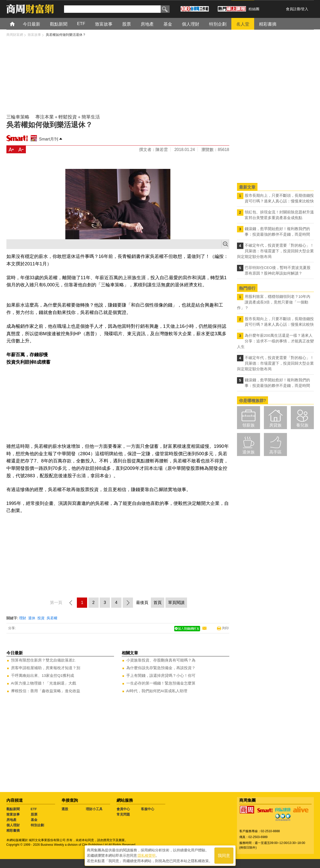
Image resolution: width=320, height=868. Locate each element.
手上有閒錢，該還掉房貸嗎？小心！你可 (161, 675)
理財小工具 (94, 809)
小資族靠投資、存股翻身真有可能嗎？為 (161, 660)
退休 (32, 618)
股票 (34, 814)
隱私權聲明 (147, 855)
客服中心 (148, 809)
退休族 (249, 452)
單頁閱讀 (176, 603)
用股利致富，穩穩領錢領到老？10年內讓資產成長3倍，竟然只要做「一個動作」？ (274, 302)
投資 (41, 618)
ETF (34, 809)
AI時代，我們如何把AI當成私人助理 (157, 691)
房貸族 (275, 425)
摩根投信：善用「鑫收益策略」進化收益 (46, 691)
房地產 (11, 820)
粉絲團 (254, 9)
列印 (225, 628)
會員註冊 (293, 9)
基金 (34, 820)
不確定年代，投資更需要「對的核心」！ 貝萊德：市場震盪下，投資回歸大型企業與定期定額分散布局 (275, 251)
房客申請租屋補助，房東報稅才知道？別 (46, 668)
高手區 (275, 452)
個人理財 (13, 825)
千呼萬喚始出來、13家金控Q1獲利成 (43, 675)
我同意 (224, 856)
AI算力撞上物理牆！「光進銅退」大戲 (44, 683)
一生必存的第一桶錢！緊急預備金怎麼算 (161, 683)
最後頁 (142, 603)
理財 (23, 618)
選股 (65, 809)
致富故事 (13, 814)
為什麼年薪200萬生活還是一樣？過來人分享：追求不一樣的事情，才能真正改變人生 (275, 341)
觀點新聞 (13, 809)
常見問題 (123, 814)
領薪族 (249, 425)
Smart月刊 (49, 139)
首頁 (17, 24)
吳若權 (52, 618)
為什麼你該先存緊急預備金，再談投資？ (161, 668)
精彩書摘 (13, 831)
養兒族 (302, 425)
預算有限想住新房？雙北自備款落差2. (43, 660)
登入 (305, 9)
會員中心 (123, 809)
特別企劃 (37, 825)
